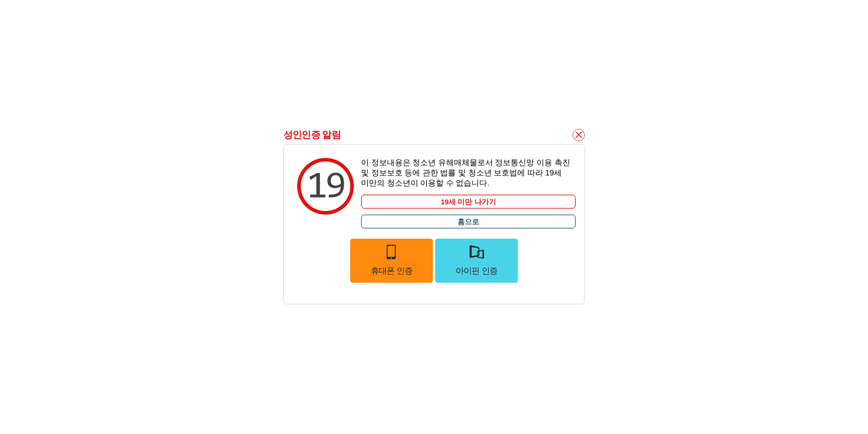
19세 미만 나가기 (468, 202)
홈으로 (468, 222)
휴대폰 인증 (392, 260)
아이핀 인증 (477, 260)
